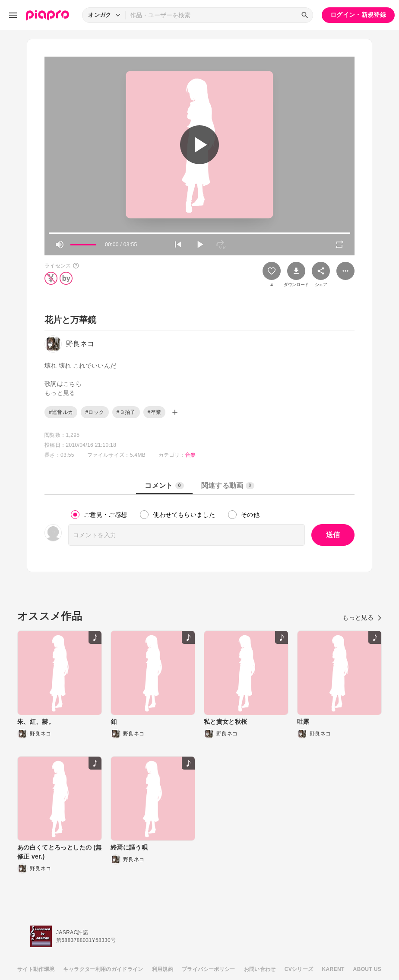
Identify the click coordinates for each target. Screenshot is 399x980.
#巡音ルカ (61, 412)
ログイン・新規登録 (358, 15)
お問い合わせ (260, 969)
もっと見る (362, 617)
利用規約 (163, 969)
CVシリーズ (299, 969)
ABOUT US (367, 969)
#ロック (95, 412)
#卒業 (155, 412)
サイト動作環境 (36, 969)
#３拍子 (126, 412)
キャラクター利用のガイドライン (103, 969)
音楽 (191, 455)
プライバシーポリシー (209, 969)
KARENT (333, 969)
